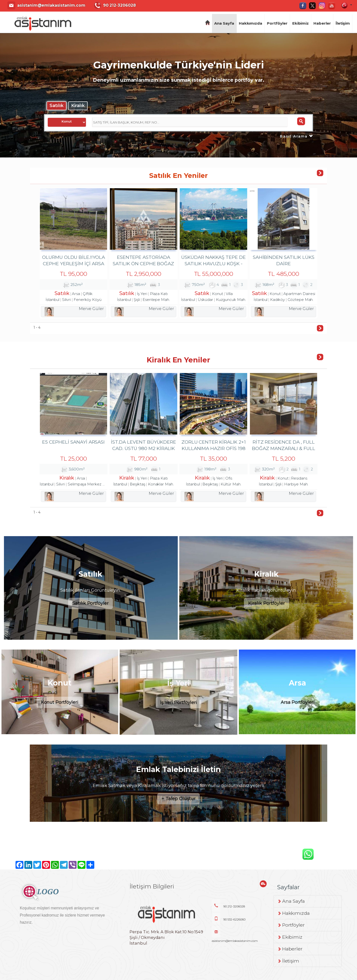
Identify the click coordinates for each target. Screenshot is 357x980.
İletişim (343, 23)
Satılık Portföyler (90, 628)
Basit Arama (295, 137)
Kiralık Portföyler (266, 628)
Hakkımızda (251, 23)
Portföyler (277, 23)
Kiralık (81, 106)
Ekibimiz (301, 23)
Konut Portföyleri (60, 724)
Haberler (322, 23)
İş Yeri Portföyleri (178, 724)
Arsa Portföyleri (298, 724)
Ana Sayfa (224, 23)
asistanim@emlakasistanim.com (51, 5)
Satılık (57, 106)
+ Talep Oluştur (178, 825)
